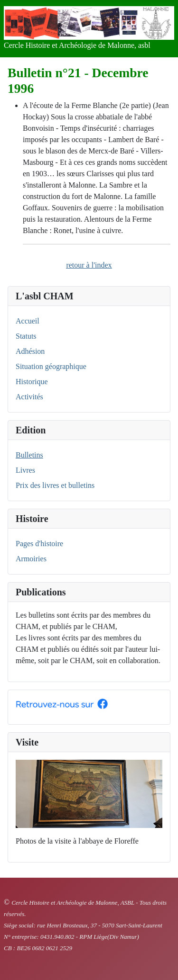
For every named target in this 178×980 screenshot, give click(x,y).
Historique (32, 382)
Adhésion (30, 351)
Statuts (26, 336)
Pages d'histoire (39, 544)
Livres (25, 470)
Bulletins (29, 455)
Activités (29, 397)
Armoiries (31, 559)
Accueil (28, 321)
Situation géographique (51, 366)
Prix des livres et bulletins (55, 485)
